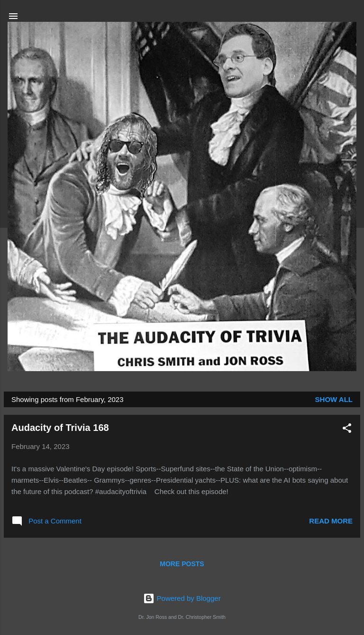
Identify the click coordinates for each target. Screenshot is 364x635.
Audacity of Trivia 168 (60, 428)
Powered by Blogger (182, 598)
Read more (331, 521)
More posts (182, 564)
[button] (347, 430)
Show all (334, 399)
